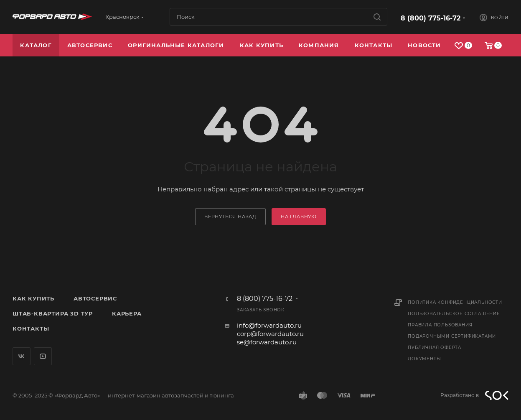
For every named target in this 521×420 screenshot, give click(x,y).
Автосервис (95, 298)
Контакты (31, 328)
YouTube (43, 356)
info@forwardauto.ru (269, 325)
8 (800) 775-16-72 (431, 18)
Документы (424, 359)
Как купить (33, 298)
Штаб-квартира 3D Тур (53, 313)
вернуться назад (230, 216)
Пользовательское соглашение (454, 314)
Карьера (127, 313)
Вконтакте (22, 356)
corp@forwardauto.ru (270, 334)
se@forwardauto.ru (267, 342)
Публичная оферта (435, 347)
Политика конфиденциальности (455, 302)
